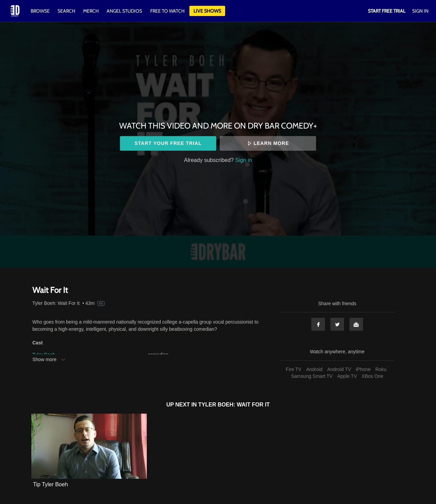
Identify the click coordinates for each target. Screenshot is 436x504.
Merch (91, 11)
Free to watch (167, 11)
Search (67, 11)
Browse (41, 11)
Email (356, 324)
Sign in (244, 160)
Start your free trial (168, 143)
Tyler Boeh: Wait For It (56, 303)
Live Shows (207, 11)
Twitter (337, 324)
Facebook (318, 324)
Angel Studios (124, 11)
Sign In (420, 11)
